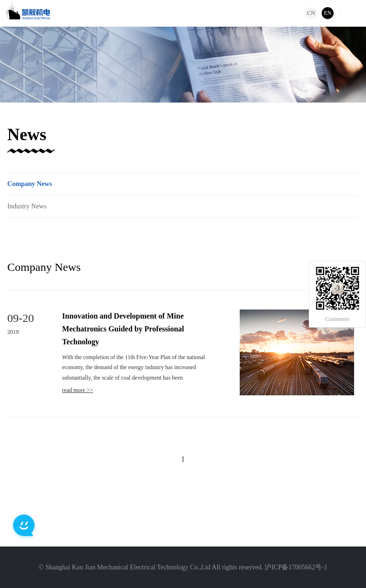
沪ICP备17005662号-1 (296, 567)
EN (328, 13)
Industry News (27, 206)
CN (311, 13)
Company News (30, 184)
